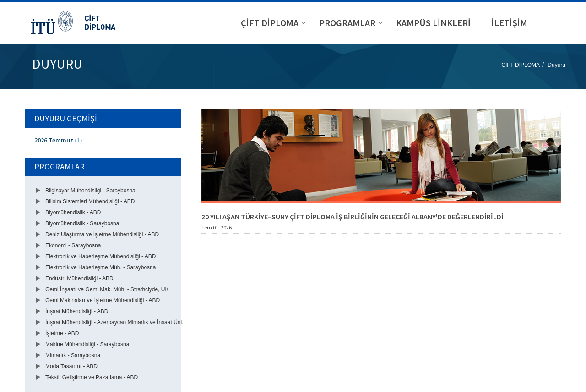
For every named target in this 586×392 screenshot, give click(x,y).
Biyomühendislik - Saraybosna (82, 223)
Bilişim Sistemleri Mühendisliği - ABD (90, 201)
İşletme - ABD (62, 333)
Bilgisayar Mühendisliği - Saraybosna (90, 191)
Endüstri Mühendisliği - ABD (79, 278)
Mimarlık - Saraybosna (73, 355)
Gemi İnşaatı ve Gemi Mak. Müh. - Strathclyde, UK (107, 289)
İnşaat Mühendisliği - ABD (77, 311)
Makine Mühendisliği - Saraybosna (87, 344)
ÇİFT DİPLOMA (521, 65)
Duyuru (556, 65)
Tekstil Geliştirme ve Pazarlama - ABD (92, 377)
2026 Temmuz (58, 140)
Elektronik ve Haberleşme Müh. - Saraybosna (100, 267)
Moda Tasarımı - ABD (71, 366)
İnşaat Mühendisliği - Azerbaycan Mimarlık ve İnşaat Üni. (114, 322)
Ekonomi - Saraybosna (73, 245)
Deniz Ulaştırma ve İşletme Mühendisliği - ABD (102, 234)
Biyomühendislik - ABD (73, 212)
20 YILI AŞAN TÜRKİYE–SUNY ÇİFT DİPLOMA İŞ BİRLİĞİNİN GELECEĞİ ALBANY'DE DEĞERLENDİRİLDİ (353, 217)
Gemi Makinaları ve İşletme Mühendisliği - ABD (103, 300)
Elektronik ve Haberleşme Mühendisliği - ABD (100, 256)
